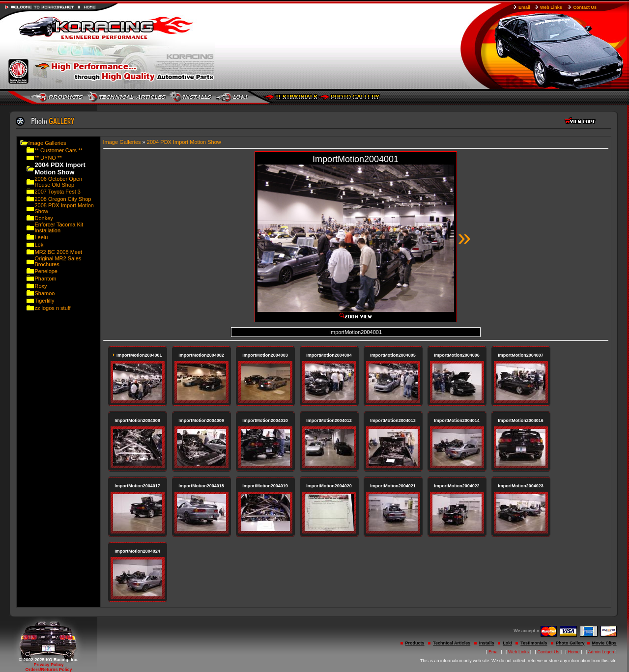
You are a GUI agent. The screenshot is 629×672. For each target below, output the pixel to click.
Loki (40, 245)
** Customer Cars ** (59, 150)
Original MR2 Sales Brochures (58, 261)
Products (415, 643)
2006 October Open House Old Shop (59, 182)
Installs (487, 643)
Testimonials (534, 643)
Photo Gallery (570, 643)
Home (574, 652)
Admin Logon (601, 652)
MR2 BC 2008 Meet (59, 252)
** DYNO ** (48, 158)
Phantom (46, 279)
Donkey (44, 218)
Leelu (42, 237)
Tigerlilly (45, 301)
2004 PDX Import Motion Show (184, 142)
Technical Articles (452, 643)
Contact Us (585, 7)
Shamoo (45, 293)
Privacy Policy (48, 665)
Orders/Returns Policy (48, 670)
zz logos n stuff (53, 308)
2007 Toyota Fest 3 (58, 192)
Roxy (41, 286)
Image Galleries (47, 143)
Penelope (46, 271)
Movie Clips (604, 643)
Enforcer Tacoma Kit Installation (59, 227)
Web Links (551, 7)
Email (524, 7)
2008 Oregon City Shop (63, 199)
